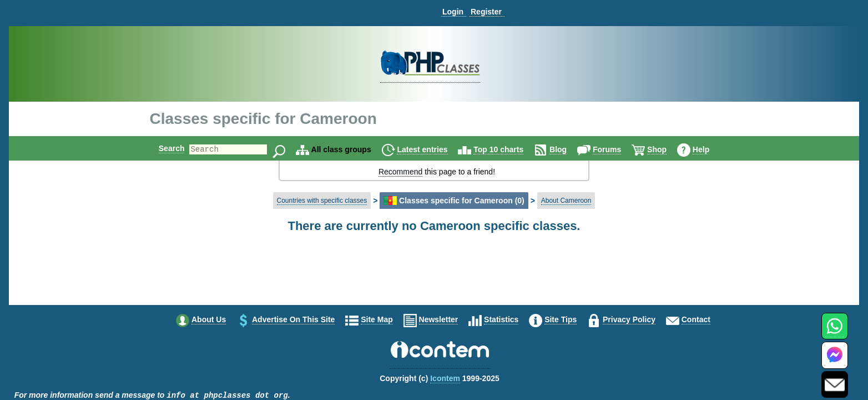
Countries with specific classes (322, 201)
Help (710, 149)
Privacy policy (629, 319)
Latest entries (432, 149)
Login (453, 12)
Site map (377, 319)
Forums (616, 149)
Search (162, 148)
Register (486, 12)
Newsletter (439, 319)
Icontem (445, 378)
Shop (666, 149)
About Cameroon (566, 201)
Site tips (561, 319)
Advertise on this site (293, 319)
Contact (696, 319)
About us (209, 319)
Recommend (400, 172)
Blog (567, 149)
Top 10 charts (508, 149)
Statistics (501, 319)
